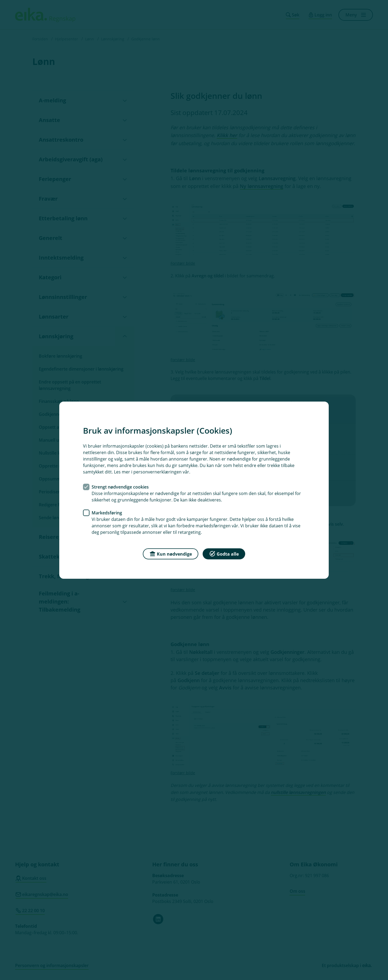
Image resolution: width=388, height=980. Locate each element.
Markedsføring (107, 512)
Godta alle (224, 553)
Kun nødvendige (171, 553)
